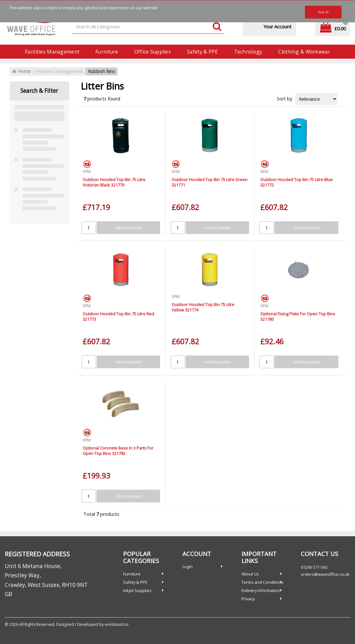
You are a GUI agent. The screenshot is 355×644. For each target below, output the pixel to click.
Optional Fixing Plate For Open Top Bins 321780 (298, 316)
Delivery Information (261, 590)
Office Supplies (153, 52)
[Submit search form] (217, 27)
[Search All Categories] (148, 27)
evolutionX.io (117, 624)
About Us (250, 574)
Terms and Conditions (263, 582)
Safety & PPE (202, 52)
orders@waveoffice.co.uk (325, 574)
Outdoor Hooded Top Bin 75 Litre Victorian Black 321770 (114, 182)
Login (188, 567)
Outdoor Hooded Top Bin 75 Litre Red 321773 (118, 316)
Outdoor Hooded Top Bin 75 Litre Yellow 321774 (203, 307)
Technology (248, 52)
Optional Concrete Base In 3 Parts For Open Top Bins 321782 (118, 451)
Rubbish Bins (102, 71)
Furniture (107, 52)
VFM (87, 172)
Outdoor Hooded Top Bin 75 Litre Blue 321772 (296, 182)
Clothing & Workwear (304, 52)
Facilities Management (52, 52)
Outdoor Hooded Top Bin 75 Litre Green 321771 (210, 182)
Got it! (323, 12)
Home (21, 71)
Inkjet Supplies (137, 590)
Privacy (248, 599)
